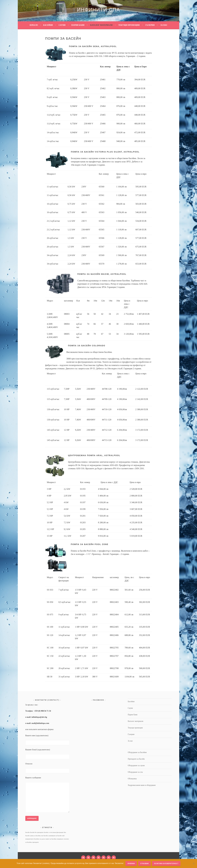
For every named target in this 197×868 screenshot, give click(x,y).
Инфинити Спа (99, 10)
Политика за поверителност (166, 863)
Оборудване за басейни (137, 752)
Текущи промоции (129, 25)
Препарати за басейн (136, 759)
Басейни (48, 25)
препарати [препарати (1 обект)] (35, 842)
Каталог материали (101, 25)
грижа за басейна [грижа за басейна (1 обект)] (35, 836)
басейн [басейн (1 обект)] (27, 832)
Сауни (62, 25)
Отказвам (144, 863)
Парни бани (78, 25)
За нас (164, 25)
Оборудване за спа (135, 772)
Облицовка (132, 779)
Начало (34, 25)
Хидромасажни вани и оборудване (142, 785)
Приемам (131, 863)
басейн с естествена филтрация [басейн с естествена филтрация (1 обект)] (53, 832)
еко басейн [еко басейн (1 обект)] (45, 836)
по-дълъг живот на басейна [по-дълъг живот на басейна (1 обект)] (48, 839)
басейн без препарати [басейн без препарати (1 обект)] (37, 832)
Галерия (150, 25)
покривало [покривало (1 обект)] (60, 839)
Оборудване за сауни (136, 766)
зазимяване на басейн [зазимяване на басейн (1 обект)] (55, 836)
